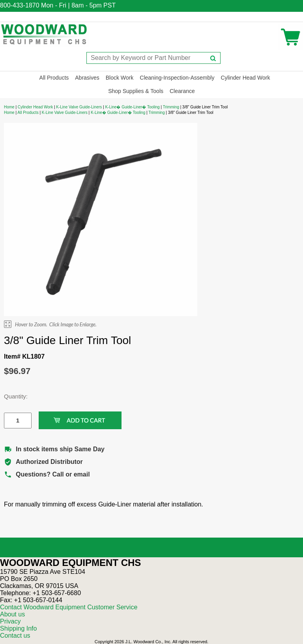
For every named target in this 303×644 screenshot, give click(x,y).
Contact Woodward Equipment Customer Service (69, 607)
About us (12, 614)
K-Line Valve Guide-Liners (79, 107)
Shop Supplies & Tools (136, 91)
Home (9, 107)
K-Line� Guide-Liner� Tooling (132, 107)
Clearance (182, 91)
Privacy (10, 621)
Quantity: (12, 396)
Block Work (120, 78)
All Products (54, 78)
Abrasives (87, 78)
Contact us (15, 636)
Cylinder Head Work (245, 78)
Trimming (171, 107)
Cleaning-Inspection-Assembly (177, 78)
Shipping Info (18, 628)
